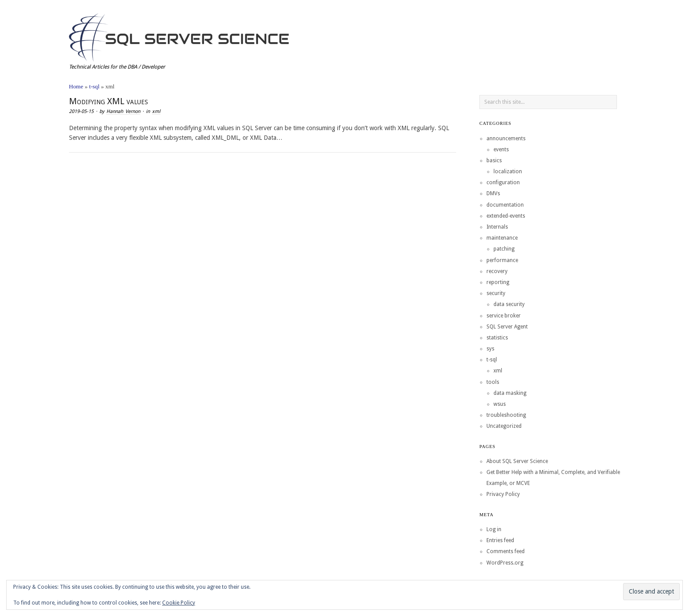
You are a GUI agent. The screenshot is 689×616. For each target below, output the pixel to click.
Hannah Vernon (123, 111)
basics (494, 160)
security (496, 293)
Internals (497, 227)
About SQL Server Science (517, 461)
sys (490, 349)
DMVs (493, 193)
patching (504, 249)
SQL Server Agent (507, 327)
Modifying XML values (109, 101)
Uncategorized (504, 426)
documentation (505, 205)
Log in (494, 529)
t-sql (94, 86)
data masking (510, 393)
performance (502, 260)
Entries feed (500, 540)
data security (509, 304)
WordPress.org (505, 563)
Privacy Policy (503, 494)
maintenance (502, 238)
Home (76, 86)
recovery (497, 271)
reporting (498, 282)
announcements (506, 139)
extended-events (506, 216)
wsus (500, 404)
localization (508, 171)
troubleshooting (506, 415)
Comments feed (506, 551)
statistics (497, 338)
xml (156, 111)
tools (493, 382)
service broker (504, 316)
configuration (503, 182)
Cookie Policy (179, 603)
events (501, 149)
